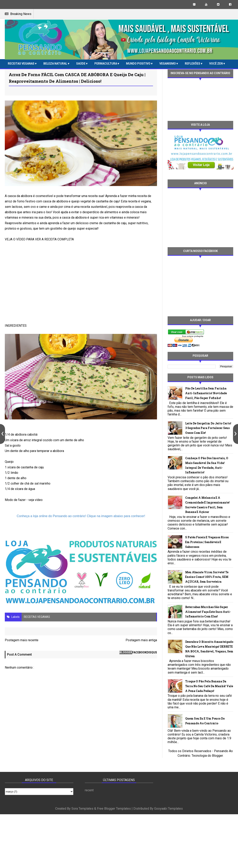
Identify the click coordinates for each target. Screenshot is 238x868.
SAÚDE (81, 64)
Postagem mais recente (22, 640)
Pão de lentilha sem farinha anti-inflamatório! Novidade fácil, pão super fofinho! (206, 393)
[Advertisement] (196, 217)
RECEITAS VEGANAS (21, 64)
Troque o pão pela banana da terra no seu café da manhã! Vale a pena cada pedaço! (209, 686)
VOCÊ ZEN (216, 64)
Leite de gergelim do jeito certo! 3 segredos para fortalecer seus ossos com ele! (208, 428)
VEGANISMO (168, 64)
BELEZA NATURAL (56, 64)
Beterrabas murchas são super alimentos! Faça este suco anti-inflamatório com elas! (208, 612)
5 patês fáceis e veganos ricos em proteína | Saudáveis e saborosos (207, 542)
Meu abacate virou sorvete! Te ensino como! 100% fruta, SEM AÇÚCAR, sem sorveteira (207, 577)
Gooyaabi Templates (168, 809)
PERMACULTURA (106, 64)
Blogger (217, 756)
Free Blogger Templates (114, 809)
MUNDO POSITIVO (138, 64)
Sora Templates (82, 809)
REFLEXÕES (193, 64)
